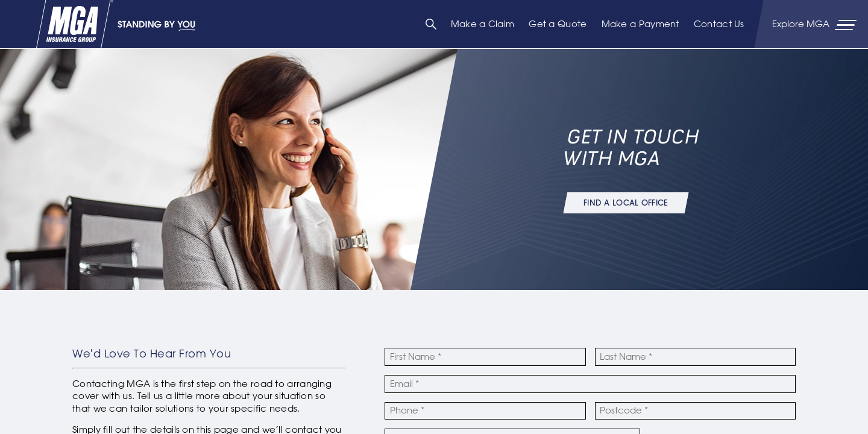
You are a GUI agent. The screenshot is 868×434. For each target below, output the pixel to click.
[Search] (431, 24)
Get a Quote (558, 24)
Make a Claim (483, 24)
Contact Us (719, 24)
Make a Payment (640, 24)
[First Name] (485, 357)
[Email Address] (590, 384)
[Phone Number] (485, 411)
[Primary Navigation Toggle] (816, 24)
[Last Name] (695, 357)
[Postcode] (695, 411)
